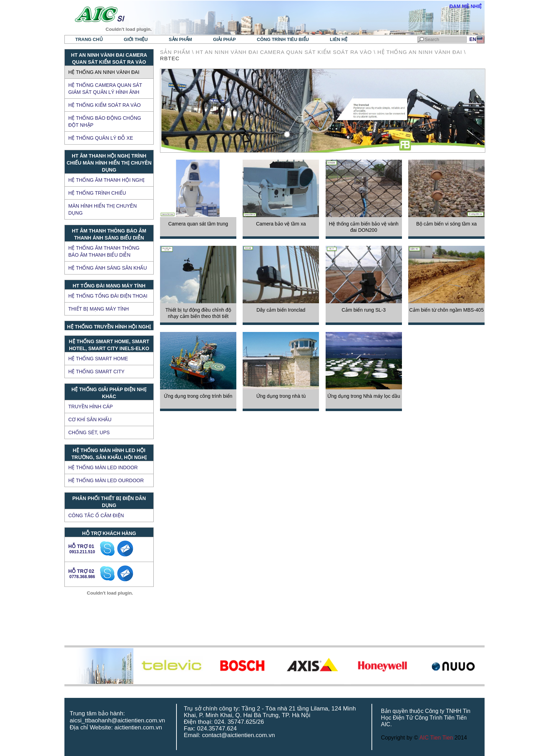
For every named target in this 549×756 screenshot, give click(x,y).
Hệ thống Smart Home (98, 359)
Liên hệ (339, 39)
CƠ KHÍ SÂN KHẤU (90, 419)
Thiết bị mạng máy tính (99, 309)
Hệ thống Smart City (96, 372)
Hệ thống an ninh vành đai (104, 72)
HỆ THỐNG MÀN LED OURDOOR (106, 480)
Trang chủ (89, 39)
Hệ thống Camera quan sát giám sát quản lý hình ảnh (105, 89)
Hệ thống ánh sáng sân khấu (108, 268)
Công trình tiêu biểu (283, 39)
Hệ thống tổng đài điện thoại (108, 296)
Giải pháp (224, 39)
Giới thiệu (136, 39)
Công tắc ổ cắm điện (96, 515)
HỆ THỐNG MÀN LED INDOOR (103, 467)
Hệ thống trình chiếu (97, 193)
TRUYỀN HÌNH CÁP (91, 407)
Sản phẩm (180, 39)
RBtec (170, 58)
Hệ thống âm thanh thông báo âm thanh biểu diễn (104, 251)
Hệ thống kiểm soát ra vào (105, 105)
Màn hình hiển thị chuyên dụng (103, 209)
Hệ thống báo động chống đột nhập (105, 122)
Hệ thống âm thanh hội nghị (106, 180)
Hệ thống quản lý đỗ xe (101, 138)
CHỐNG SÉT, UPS (89, 432)
